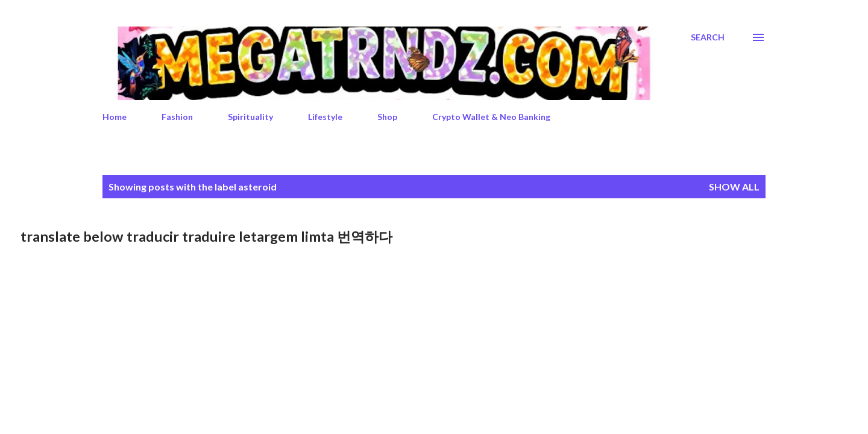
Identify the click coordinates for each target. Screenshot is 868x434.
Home (115, 117)
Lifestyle (325, 117)
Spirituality (250, 117)
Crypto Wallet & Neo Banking (491, 117)
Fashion (177, 117)
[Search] (708, 37)
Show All (734, 187)
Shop (387, 117)
